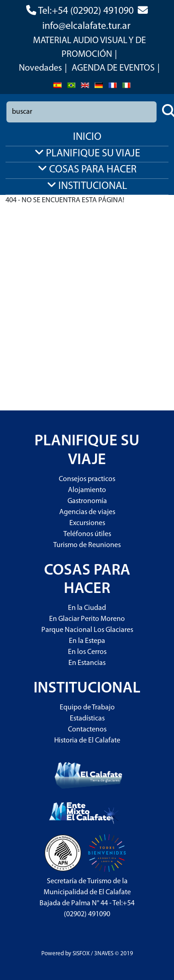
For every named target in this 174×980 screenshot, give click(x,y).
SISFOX (81, 954)
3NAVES (104, 954)
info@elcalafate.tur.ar (86, 26)
